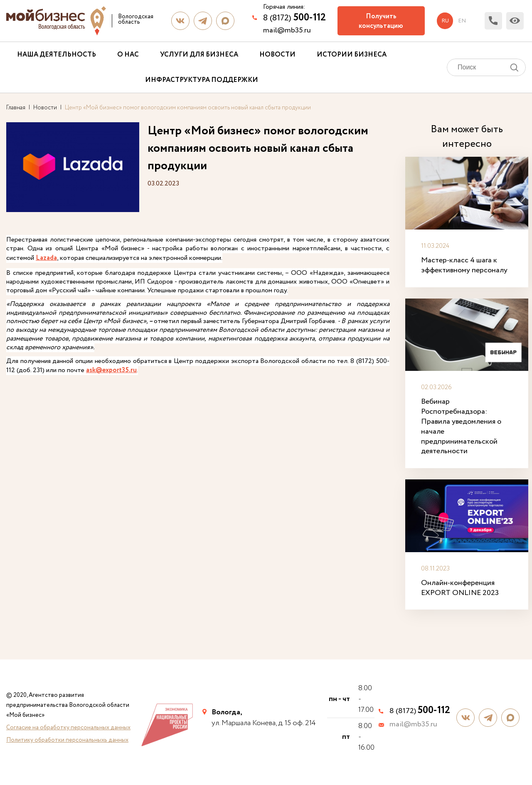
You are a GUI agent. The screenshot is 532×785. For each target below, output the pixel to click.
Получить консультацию (381, 21)
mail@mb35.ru (287, 30)
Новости (277, 55)
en (461, 21)
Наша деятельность (57, 55)
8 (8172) (294, 18)
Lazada (85, 258)
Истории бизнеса (352, 55)
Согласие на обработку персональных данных (68, 720)
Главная (16, 108)
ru (444, 21)
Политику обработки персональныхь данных (67, 733)
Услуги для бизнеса (199, 55)
